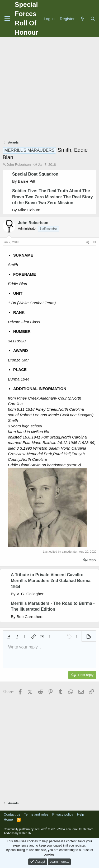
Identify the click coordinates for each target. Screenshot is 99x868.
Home (8, 819)
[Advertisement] (49, 89)
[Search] (93, 19)
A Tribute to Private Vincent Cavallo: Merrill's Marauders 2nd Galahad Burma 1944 (51, 581)
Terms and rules (36, 814)
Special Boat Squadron (35, 174)
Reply (92, 560)
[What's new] (82, 19)
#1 (95, 242)
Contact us (12, 814)
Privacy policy (63, 814)
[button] (9, 637)
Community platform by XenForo (43, 829)
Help (81, 814)
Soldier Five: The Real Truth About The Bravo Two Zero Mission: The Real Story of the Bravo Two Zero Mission (53, 197)
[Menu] (7, 19)
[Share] (88, 242)
